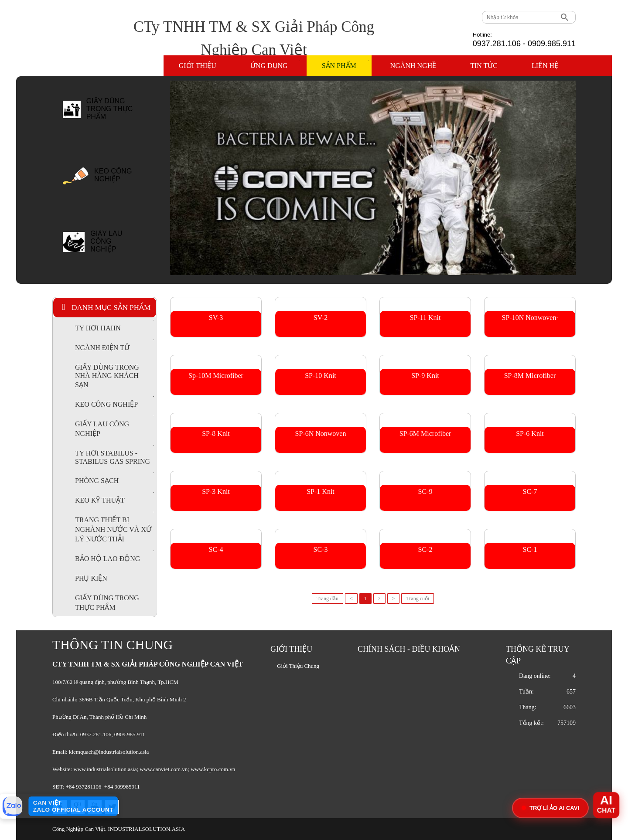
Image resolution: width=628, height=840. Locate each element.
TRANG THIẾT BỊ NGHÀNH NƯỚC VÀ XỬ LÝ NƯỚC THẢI (114, 527)
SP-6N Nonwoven (321, 434)
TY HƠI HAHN (114, 326)
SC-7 (530, 491)
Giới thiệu (198, 66)
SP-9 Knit (425, 376)
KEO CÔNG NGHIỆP (113, 175)
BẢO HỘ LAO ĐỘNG (114, 556)
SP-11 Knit (425, 318)
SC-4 (216, 549)
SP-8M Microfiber (530, 376)
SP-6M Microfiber (425, 434)
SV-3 (216, 318)
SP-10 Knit (321, 376)
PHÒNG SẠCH (114, 478)
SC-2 (425, 549)
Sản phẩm (345, 65)
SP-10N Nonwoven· (530, 318)
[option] (107, 114)
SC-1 (530, 549)
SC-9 (425, 491)
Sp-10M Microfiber (216, 376)
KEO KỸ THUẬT (114, 498)
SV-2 (321, 318)
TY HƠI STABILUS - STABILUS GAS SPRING (114, 455)
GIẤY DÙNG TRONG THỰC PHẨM (110, 109)
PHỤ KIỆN (91, 578)
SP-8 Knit (216, 434)
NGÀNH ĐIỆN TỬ (114, 345)
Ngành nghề (419, 65)
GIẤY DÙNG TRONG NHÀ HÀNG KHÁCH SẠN (107, 376)
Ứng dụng (275, 65)
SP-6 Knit (530, 434)
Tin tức (484, 66)
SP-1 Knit (321, 491)
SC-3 (321, 549)
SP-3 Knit (216, 491)
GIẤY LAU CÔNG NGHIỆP (106, 241)
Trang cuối (418, 599)
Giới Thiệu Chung (298, 666)
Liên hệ (545, 66)
